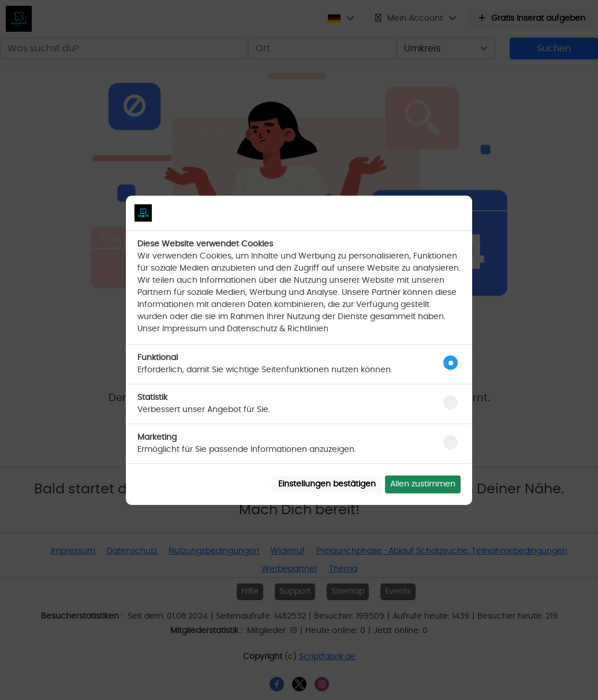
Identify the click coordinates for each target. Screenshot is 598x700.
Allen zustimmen (423, 484)
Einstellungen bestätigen (327, 484)
